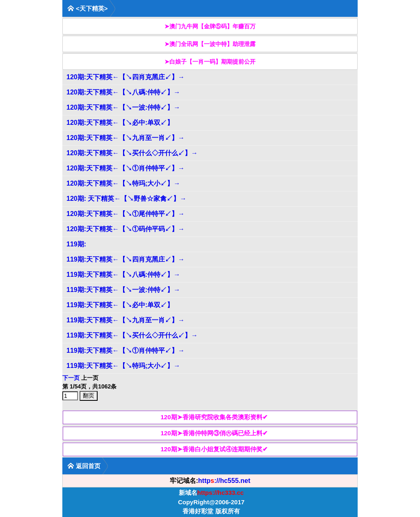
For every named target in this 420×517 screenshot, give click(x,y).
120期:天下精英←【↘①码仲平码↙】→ (126, 229)
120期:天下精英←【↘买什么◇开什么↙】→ (132, 153)
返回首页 (84, 466)
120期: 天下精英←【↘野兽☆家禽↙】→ (126, 199)
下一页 (71, 378)
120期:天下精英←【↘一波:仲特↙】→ (123, 107)
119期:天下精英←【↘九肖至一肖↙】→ (126, 320)
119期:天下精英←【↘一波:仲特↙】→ (123, 290)
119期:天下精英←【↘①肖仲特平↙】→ (126, 350)
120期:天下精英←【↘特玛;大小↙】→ (123, 183)
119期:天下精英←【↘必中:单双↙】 (120, 305)
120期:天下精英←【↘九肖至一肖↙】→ (126, 138)
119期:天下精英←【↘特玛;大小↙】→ (123, 366)
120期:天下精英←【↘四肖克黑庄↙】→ (126, 77)
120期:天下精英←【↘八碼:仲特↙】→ (123, 92)
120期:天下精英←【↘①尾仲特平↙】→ (126, 214)
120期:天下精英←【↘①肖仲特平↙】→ (126, 168)
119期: (76, 244)
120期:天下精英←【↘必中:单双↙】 (120, 123)
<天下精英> (88, 8)
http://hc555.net (224, 481)
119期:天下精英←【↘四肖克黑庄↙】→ (126, 259)
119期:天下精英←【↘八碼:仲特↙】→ (123, 275)
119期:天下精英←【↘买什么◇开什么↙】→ (132, 335)
